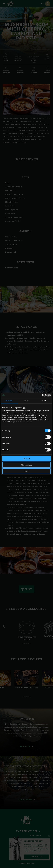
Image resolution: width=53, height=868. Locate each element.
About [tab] (44, 401)
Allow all (27, 459)
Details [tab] (27, 401)
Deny (27, 471)
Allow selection (26, 465)
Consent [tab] (9, 401)
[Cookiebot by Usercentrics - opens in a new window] (41, 395)
